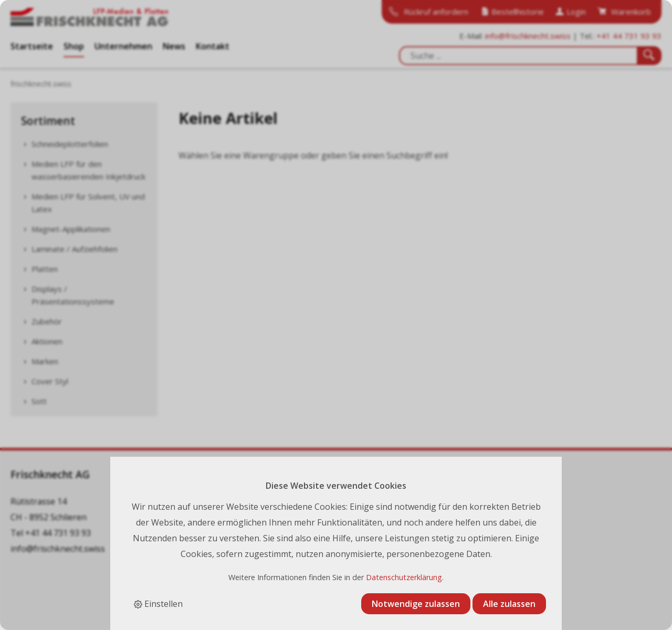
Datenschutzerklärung (404, 577)
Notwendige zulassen (416, 604)
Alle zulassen (509, 604)
